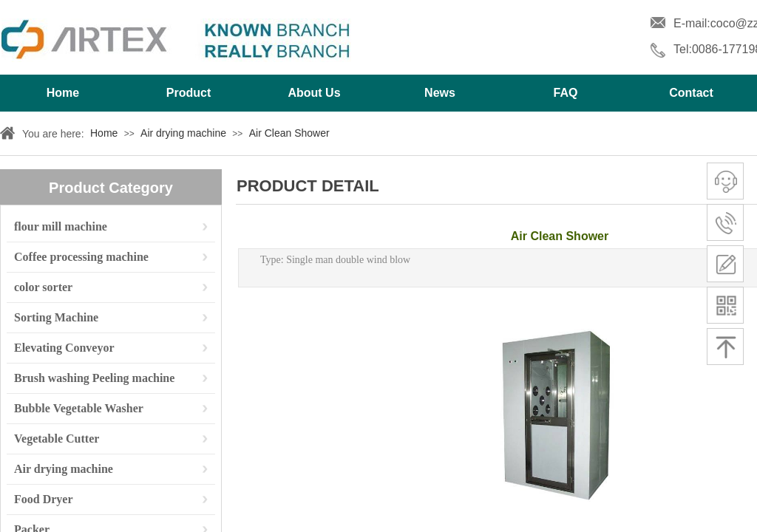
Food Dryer (44, 499)
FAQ (566, 93)
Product (189, 93)
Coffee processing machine (81, 257)
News (440, 93)
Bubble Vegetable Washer (79, 408)
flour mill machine (61, 226)
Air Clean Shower (289, 133)
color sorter (43, 287)
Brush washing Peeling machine (94, 378)
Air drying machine (183, 133)
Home (63, 93)
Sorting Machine (56, 317)
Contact (691, 93)
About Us (314, 93)
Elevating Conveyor (64, 348)
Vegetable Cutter (57, 439)
